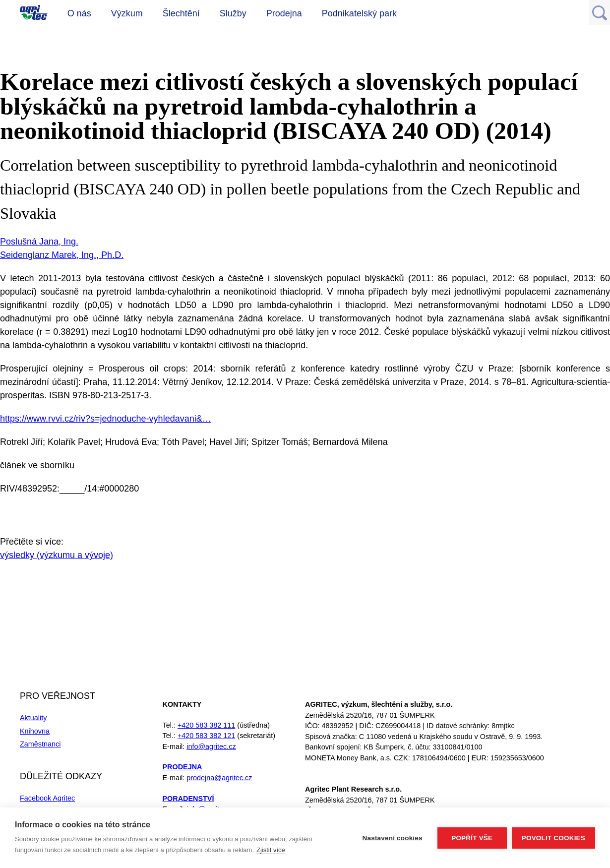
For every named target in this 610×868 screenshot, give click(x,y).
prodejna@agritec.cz (219, 778)
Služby (233, 13)
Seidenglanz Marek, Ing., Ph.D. (62, 255)
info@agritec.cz (211, 746)
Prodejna (284, 13)
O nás (79, 13)
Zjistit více (271, 850)
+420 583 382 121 (206, 736)
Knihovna (35, 731)
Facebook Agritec (47, 798)
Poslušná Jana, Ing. (39, 242)
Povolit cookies (553, 838)
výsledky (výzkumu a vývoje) (57, 555)
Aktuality (33, 718)
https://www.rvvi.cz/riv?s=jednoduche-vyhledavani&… (106, 419)
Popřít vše (472, 838)
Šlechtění (181, 13)
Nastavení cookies (393, 838)
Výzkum (127, 13)
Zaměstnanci (40, 744)
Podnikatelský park (359, 13)
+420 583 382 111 (206, 725)
